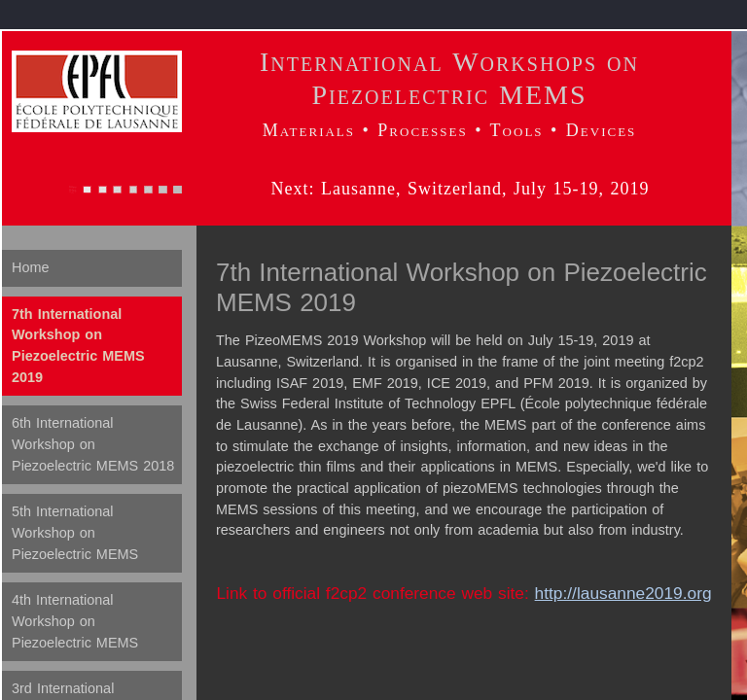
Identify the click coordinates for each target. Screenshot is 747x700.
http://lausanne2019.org (623, 593)
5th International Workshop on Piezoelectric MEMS (75, 532)
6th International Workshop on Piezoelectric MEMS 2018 (93, 444)
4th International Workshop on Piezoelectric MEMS (75, 621)
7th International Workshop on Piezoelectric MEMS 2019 (78, 346)
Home (31, 267)
